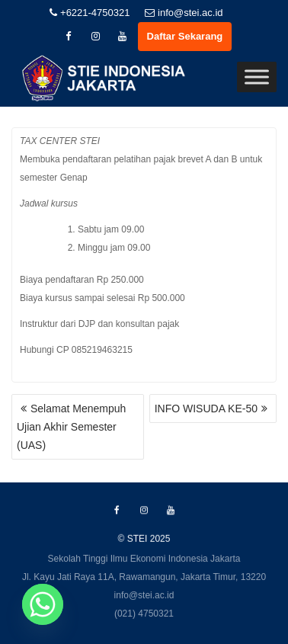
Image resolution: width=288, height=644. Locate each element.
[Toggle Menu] (257, 77)
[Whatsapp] (43, 604)
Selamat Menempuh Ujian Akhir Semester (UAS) (71, 427)
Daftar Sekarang (185, 36)
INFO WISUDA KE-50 (206, 409)
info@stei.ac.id (184, 13)
